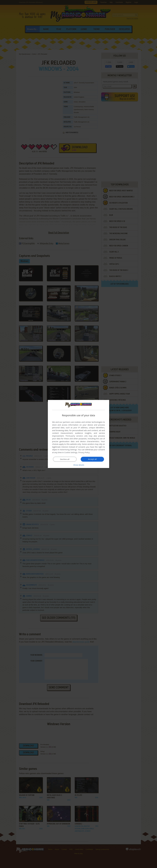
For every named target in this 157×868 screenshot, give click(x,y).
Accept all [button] (92, 459)
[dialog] (78, 434)
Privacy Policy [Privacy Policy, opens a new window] (84, 452)
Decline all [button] (65, 459)
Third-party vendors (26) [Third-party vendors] (76, 436)
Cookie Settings (71, 452)
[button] (78, 465)
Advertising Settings (68, 450)
